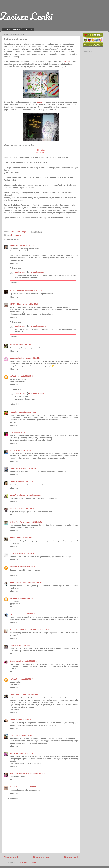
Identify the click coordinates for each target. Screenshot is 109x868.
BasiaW (12, 345)
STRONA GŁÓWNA (12, 30)
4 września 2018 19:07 (24, 482)
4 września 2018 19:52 (33, 522)
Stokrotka (13, 567)
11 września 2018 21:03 (30, 787)
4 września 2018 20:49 (27, 614)
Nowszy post (11, 857)
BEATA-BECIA (15, 304)
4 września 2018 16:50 (27, 412)
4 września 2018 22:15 (24, 645)
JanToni (13, 376)
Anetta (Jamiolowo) (17, 495)
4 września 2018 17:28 (28, 468)
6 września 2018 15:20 (24, 753)
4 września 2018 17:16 (23, 432)
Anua (12, 720)
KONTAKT (28, 30)
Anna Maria (14, 245)
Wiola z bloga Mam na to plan (21, 630)
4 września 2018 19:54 (24, 538)
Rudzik (12, 538)
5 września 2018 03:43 (25, 679)
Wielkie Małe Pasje (17, 522)
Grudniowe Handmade (18, 773)
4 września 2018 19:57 (26, 553)
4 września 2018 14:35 (38, 326)
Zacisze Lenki (26, 16)
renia (11, 450)
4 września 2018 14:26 (33, 291)
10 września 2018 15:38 (37, 773)
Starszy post (71, 857)
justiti (12, 735)
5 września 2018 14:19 (23, 720)
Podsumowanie (17, 235)
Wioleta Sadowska (17, 291)
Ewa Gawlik (14, 468)
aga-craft (13, 509)
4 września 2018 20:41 (35, 583)
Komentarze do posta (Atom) (25, 862)
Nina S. (12, 753)
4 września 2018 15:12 (25, 345)
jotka (11, 432)
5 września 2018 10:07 (30, 695)
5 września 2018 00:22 (29, 661)
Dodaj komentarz (11, 798)
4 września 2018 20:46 (25, 598)
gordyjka (13, 553)
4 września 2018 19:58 (26, 567)
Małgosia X (14, 412)
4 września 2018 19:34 (26, 509)
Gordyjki (40, 102)
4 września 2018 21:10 (42, 630)
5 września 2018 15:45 (23, 735)
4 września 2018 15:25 (25, 376)
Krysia (12, 645)
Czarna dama (15, 661)
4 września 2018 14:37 (38, 272)
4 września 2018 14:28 (30, 304)
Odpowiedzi (17, 268)
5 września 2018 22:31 (38, 394)
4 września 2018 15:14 (33, 358)
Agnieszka (14, 614)
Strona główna (41, 857)
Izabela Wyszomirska (18, 583)
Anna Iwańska (15, 695)
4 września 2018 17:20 (23, 450)
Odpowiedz (14, 263)
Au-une (12, 482)
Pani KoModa (15, 787)
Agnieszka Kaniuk (17, 358)
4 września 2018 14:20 (28, 245)
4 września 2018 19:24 (34, 495)
